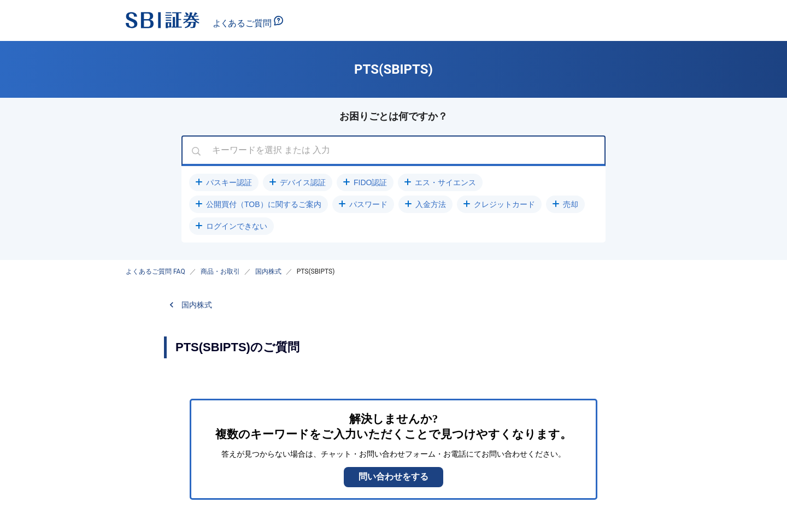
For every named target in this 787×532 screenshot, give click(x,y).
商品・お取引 (220, 271)
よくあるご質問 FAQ (155, 271)
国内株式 (268, 271)
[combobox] (393, 151)
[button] (224, 182)
